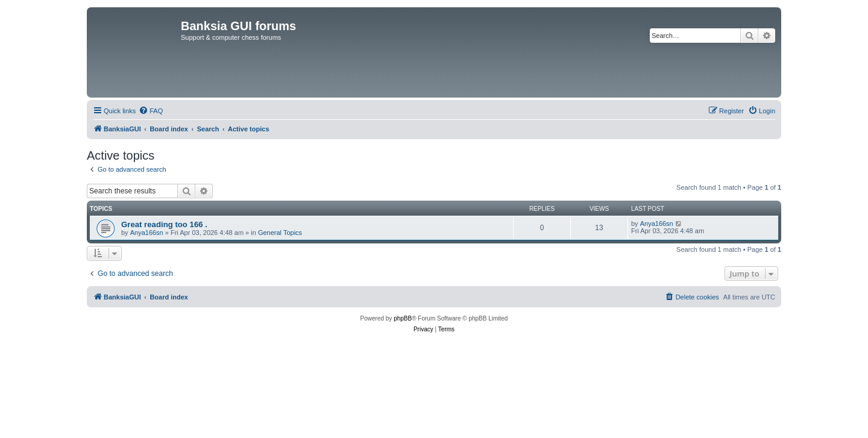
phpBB (403, 318)
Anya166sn (147, 233)
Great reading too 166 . (164, 224)
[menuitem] (151, 111)
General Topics (280, 233)
